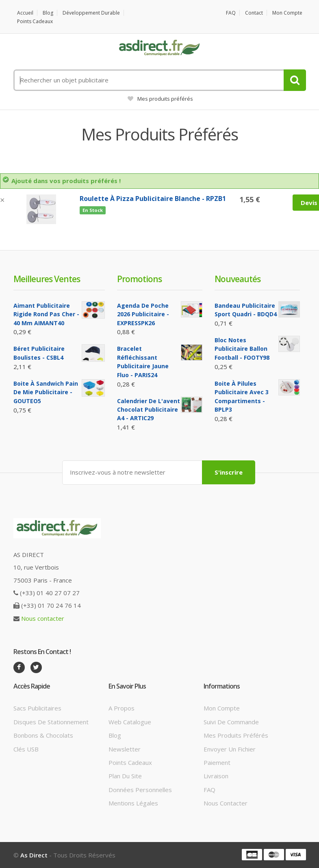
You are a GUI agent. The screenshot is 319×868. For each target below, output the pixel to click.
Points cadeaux (35, 21)
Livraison (216, 776)
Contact (254, 13)
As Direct (34, 855)
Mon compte (287, 13)
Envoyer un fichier (230, 749)
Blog (48, 13)
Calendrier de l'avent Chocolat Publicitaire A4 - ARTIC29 (149, 410)
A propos (122, 708)
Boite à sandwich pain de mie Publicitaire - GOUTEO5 (46, 392)
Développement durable (91, 13)
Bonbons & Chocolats (43, 735)
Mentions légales (133, 803)
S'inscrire (229, 472)
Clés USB (26, 749)
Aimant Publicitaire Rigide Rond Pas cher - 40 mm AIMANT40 (46, 314)
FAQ (231, 13)
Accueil (25, 13)
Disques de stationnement (51, 722)
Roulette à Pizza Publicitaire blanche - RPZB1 (153, 199)
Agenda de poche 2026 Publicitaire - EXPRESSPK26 (143, 314)
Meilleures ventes (47, 279)
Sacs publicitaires (37, 708)
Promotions (139, 279)
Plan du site (125, 776)
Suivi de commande (231, 722)
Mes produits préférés (160, 99)
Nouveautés (238, 279)
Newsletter (125, 749)
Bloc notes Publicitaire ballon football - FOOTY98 (242, 349)
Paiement (217, 762)
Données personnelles (140, 790)
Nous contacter (43, 618)
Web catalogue (130, 722)
